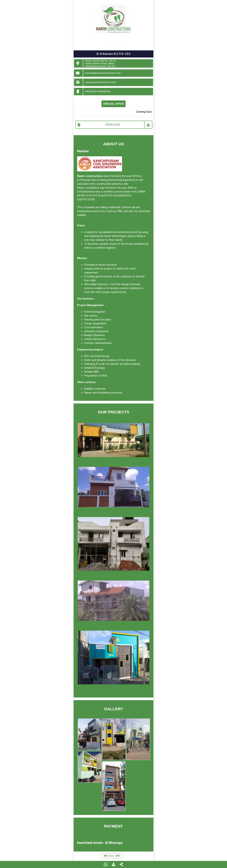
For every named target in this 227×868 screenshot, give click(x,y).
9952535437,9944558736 (98, 91)
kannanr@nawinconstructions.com (103, 73)
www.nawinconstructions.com (101, 82)
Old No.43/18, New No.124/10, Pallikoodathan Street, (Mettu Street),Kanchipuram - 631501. (101, 63)
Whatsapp (114, 843)
